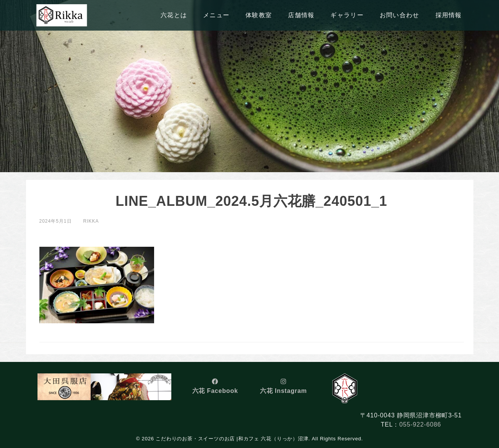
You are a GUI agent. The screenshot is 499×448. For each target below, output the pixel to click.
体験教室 (259, 15)
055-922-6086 (420, 424)
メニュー (216, 15)
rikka (91, 221)
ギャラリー (347, 15)
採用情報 (449, 15)
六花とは (174, 15)
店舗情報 (301, 15)
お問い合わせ (400, 15)
